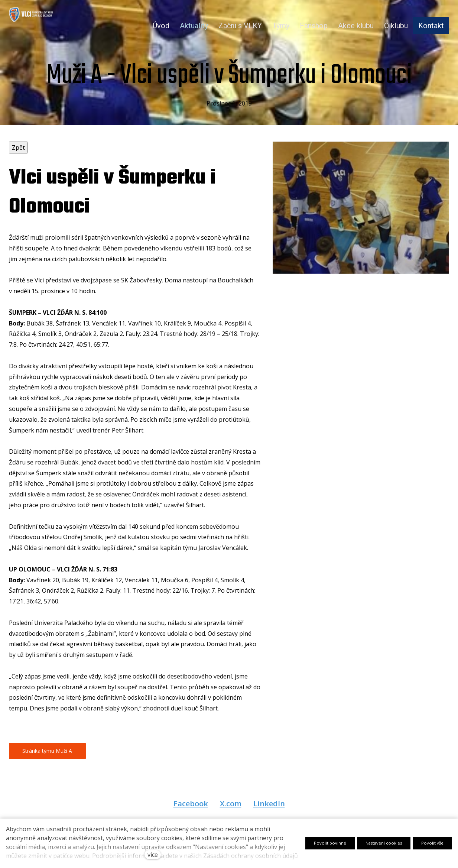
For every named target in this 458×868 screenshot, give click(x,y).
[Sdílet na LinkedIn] (269, 812)
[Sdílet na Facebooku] (191, 812)
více (153, 855)
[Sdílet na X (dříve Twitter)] (231, 812)
